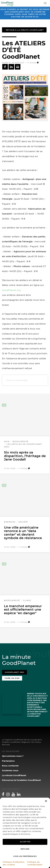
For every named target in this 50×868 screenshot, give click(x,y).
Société (23, 522)
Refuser (25, 849)
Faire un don (12, 678)
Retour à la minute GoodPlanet (24, 30)
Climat (27, 600)
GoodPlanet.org (11, 290)
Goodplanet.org (14, 672)
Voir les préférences (25, 856)
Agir (7, 441)
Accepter (25, 842)
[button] (46, 801)
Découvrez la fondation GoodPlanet (21, 780)
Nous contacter (10, 766)
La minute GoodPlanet (14, 775)
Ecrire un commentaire (17, 380)
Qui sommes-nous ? (13, 756)
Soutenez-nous (10, 770)
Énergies (10, 522)
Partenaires (8, 761)
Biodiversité (20, 441)
